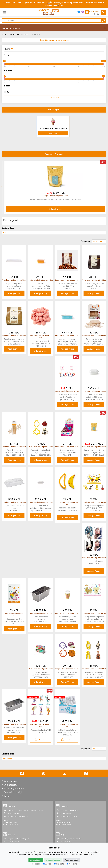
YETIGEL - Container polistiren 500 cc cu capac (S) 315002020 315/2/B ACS (94, 397)
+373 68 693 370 (13, 842)
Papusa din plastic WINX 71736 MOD (41, 731)
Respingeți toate (71, 860)
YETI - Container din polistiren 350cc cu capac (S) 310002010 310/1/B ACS (41, 508)
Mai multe (53, 133)
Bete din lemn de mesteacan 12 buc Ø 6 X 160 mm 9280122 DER (14, 452)
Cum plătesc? (11, 785)
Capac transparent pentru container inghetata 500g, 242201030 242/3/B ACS (14, 286)
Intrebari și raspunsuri (15, 788)
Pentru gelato (35, 34)
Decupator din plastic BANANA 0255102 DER (67, 509)
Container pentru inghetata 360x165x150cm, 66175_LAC (41, 619)
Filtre (8, 49)
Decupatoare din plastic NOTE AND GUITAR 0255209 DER (94, 508)
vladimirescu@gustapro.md (18, 816)
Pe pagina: (85, 241)
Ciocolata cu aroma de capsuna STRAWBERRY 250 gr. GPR (41, 344)
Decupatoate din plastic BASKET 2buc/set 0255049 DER (67, 675)
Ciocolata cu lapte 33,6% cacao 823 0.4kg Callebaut (67, 286)
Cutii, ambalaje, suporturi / (18, 34)
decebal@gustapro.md (69, 816)
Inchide (105, 28)
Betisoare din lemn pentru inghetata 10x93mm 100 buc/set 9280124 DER (94, 341)
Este (7, 92)
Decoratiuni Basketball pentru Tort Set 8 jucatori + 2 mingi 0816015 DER (53, 199)
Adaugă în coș (53, 209)
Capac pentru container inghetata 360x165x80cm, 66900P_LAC (14, 508)
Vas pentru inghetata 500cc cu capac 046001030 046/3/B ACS (67, 619)
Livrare (7, 796)
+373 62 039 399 (66, 813)
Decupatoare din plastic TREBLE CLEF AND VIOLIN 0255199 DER (94, 675)
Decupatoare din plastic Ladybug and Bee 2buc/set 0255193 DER (41, 452)
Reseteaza (54, 98)
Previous (2, 187)
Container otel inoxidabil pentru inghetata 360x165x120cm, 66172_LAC (14, 730)
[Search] (54, 20)
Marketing (72, 864)
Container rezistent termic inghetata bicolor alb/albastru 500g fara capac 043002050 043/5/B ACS (67, 341)
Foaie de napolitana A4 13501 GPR (94, 562)
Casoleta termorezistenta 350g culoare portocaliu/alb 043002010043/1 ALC (41, 286)
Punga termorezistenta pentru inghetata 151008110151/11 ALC (94, 452)
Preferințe (59, 864)
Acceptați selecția (53, 860)
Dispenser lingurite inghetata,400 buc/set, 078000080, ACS (41, 675)
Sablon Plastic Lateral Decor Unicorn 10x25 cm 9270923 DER (67, 732)
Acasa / (5, 34)
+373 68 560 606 (13, 813)
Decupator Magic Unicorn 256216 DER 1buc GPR (67, 452)
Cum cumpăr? (11, 781)
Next (105, 187)
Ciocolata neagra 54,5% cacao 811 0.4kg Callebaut (94, 286)
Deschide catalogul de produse (54, 40)
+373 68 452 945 (66, 842)
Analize (47, 864)
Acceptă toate (36, 860)
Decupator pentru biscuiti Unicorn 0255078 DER (14, 621)
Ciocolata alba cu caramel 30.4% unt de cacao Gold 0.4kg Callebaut (14, 341)
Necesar (36, 864)
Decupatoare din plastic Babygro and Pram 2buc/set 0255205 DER (94, 619)
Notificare (41, 740)
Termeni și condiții (13, 792)
